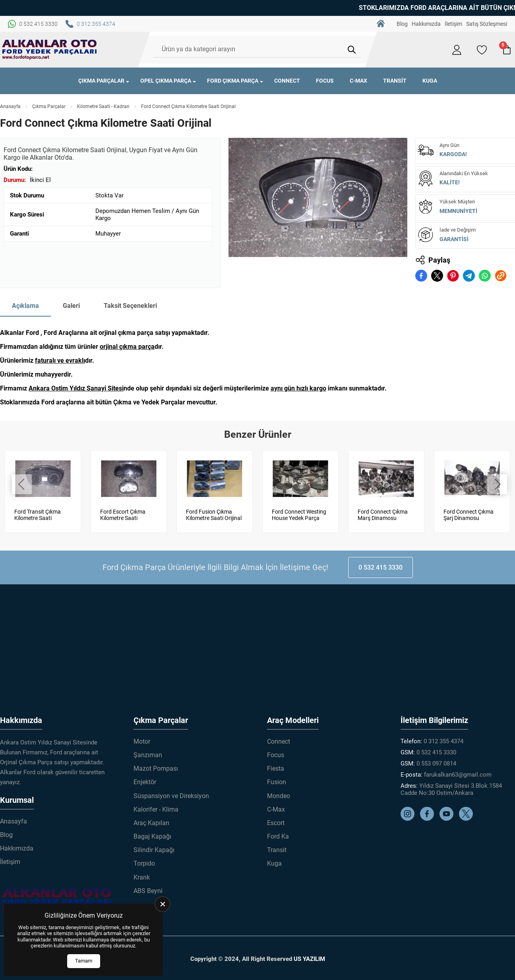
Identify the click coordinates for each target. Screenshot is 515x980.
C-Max (358, 81)
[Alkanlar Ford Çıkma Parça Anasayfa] (50, 50)
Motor (142, 741)
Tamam (84, 961)
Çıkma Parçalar (101, 81)
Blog (402, 24)
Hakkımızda (426, 24)
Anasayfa (10, 106)
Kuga (430, 81)
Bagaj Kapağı (152, 836)
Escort (276, 823)
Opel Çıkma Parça (166, 81)
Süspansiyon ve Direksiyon (171, 795)
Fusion (277, 782)
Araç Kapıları (151, 823)
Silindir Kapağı (154, 850)
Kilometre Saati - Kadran (103, 106)
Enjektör (145, 782)
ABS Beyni (148, 891)
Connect (287, 81)
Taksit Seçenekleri (130, 306)
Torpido (144, 863)
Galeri (71, 306)
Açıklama (25, 306)
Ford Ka (278, 836)
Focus (325, 81)
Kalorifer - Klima (156, 809)
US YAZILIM (309, 959)
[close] (163, 904)
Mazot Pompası (156, 768)
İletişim (453, 24)
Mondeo (279, 795)
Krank (142, 877)
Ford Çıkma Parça (233, 81)
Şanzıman (148, 755)
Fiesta (276, 768)
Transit (395, 81)
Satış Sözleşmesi (487, 24)
